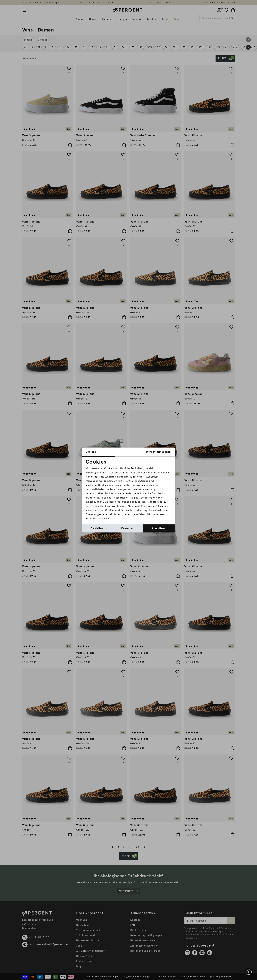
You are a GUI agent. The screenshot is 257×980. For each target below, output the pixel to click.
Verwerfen (127, 528)
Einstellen (97, 528)
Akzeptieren (159, 528)
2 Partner (128, 481)
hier (166, 506)
